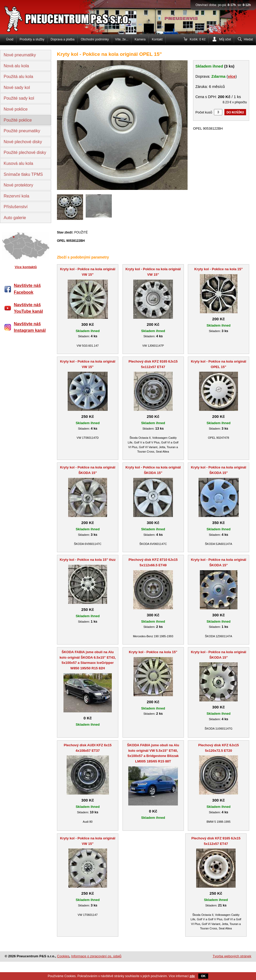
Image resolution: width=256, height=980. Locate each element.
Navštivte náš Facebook (27, 289)
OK (203, 976)
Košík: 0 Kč (198, 39)
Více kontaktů (26, 267)
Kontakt (157, 39)
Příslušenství (16, 207)
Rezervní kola (16, 196)
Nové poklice (16, 109)
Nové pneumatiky (20, 55)
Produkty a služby (32, 39)
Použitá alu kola (18, 77)
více (232, 76)
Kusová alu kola (18, 163)
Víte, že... (122, 39)
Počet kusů (204, 112)
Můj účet (225, 39)
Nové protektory (18, 185)
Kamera (140, 39)
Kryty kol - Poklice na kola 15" (219, 269)
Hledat (248, 39)
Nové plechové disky (23, 142)
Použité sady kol (19, 98)
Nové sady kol (17, 88)
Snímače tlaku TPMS (23, 174)
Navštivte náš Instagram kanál (30, 327)
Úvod (10, 39)
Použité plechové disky (25, 152)
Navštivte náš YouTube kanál (28, 308)
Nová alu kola (16, 66)
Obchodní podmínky (95, 39)
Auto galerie (15, 218)
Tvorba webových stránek (232, 956)
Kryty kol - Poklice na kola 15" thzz (88, 560)
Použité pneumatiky (22, 131)
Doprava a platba (63, 39)
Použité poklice (18, 120)
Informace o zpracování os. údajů (96, 956)
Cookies (63, 956)
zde (192, 976)
